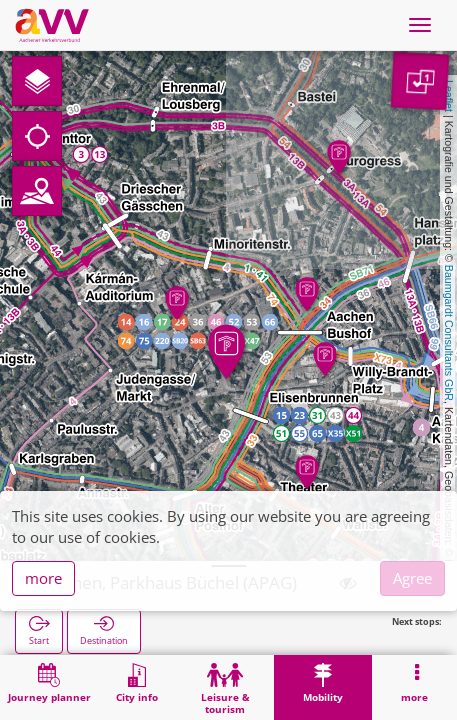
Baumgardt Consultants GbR (449, 333)
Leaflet (449, 96)
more (43, 578)
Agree (412, 578)
